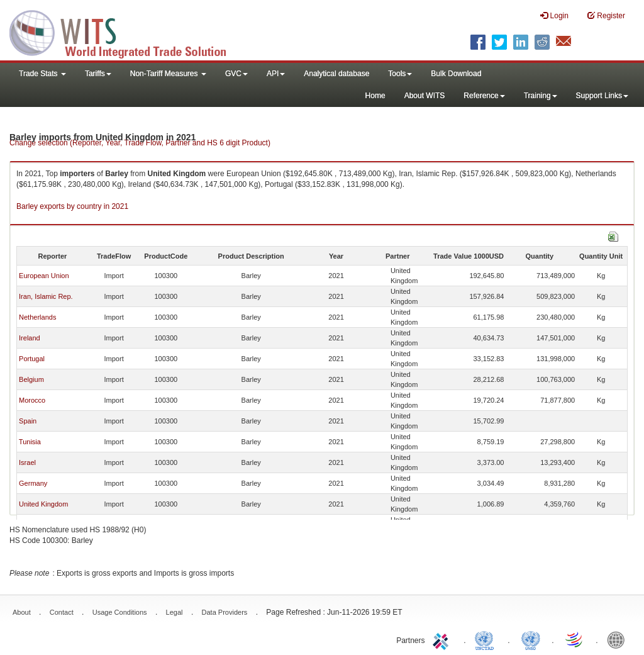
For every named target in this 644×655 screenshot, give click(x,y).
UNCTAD (487, 639)
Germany (33, 483)
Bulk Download (456, 74)
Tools (400, 74)
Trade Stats (42, 74)
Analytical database (336, 74)
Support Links (602, 96)
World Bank (619, 639)
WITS (126, 31)
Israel (27, 462)
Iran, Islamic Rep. (46, 296)
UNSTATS (531, 639)
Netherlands (37, 317)
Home (375, 96)
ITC (443, 639)
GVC (236, 74)
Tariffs (98, 74)
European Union (44, 276)
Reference (484, 96)
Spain (28, 421)
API (276, 74)
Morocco (32, 400)
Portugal (32, 359)
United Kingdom (43, 504)
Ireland (30, 338)
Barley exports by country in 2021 (72, 206)
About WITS (425, 96)
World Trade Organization (575, 639)
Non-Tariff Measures (168, 74)
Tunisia (30, 442)
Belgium (31, 379)
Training (541, 96)
